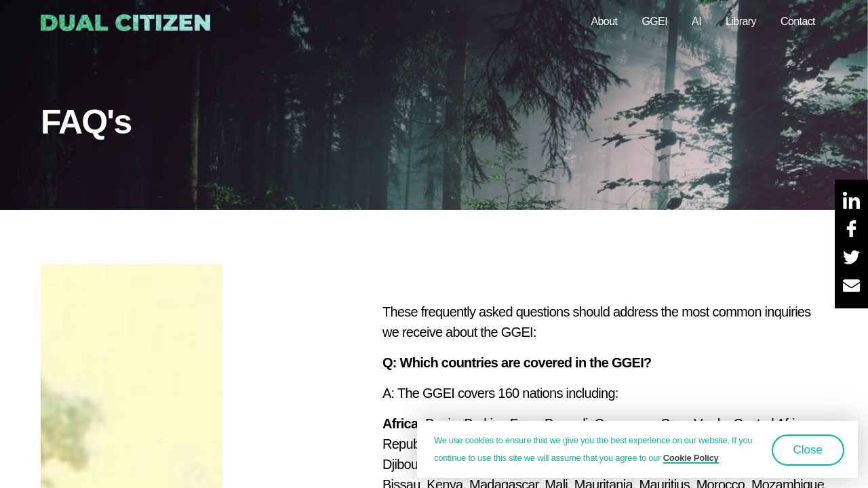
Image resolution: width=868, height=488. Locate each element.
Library (741, 21)
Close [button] (808, 450)
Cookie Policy (691, 458)
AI (696, 21)
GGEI (654, 21)
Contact (798, 21)
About (604, 21)
